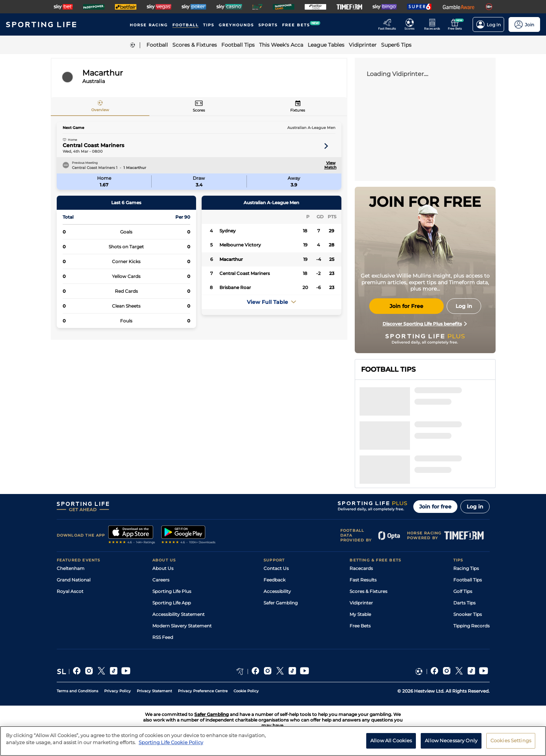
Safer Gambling (281, 603)
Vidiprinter (361, 603)
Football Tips (468, 580)
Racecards (361, 568)
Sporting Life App (172, 603)
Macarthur (231, 259)
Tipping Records (471, 626)
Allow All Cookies (391, 746)
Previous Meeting (85, 163)
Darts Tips (464, 603)
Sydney (228, 231)
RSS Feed (163, 637)
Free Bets (360, 626)
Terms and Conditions (77, 691)
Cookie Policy (246, 691)
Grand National (74, 580)
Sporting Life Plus (172, 591)
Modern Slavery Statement (182, 626)
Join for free (435, 507)
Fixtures (298, 110)
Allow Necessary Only (451, 746)
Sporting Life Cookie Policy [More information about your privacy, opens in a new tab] (171, 748)
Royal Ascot (70, 591)
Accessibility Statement (178, 614)
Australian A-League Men (311, 128)
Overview (100, 110)
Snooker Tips (468, 614)
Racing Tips (466, 568)
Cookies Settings (511, 746)
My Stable (360, 614)
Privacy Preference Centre (203, 691)
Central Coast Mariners (93, 145)
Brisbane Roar (235, 287)
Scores (199, 110)
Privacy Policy (118, 691)
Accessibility (277, 591)
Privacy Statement (154, 691)
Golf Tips (463, 591)
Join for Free (406, 306)
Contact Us (276, 568)
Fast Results (363, 580)
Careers (161, 580)
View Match (330, 165)
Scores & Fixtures (368, 591)
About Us (163, 568)
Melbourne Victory (240, 245)
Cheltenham (71, 568)
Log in (475, 507)
